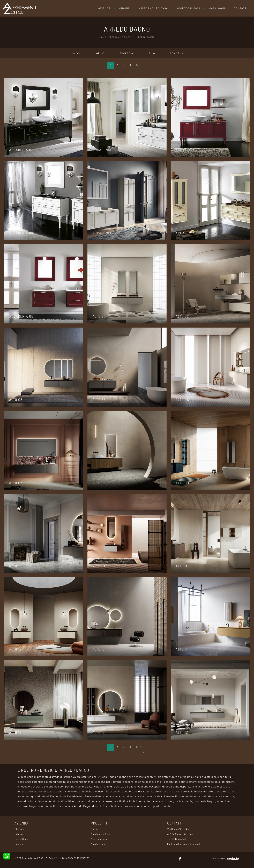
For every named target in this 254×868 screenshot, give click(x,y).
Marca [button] (76, 53)
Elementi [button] (101, 53)
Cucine (125, 8)
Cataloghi (217, 8)
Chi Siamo (20, 829)
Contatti (241, 8)
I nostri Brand (21, 839)
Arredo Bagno (146, 37)
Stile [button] (152, 53)
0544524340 (179, 839)
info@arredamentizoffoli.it (186, 844)
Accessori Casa (189, 8)
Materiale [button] (127, 53)
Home (103, 37)
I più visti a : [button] (178, 53)
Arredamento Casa (153, 8)
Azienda (105, 8)
